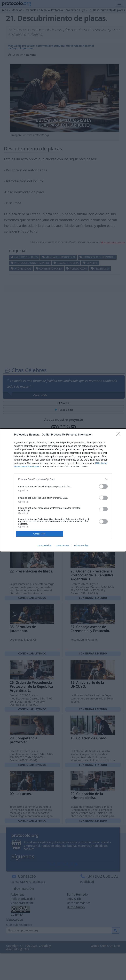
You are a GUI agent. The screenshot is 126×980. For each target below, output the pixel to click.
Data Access (63, 545)
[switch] (103, 486)
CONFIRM (39, 534)
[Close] (119, 435)
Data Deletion (44, 545)
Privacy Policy (81, 545)
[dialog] (63, 490)
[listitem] (63, 479)
